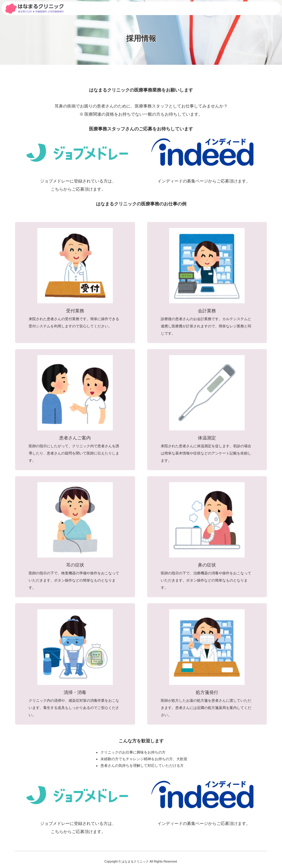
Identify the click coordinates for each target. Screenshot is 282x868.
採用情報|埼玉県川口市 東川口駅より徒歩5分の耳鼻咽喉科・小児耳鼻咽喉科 (35, 9)
